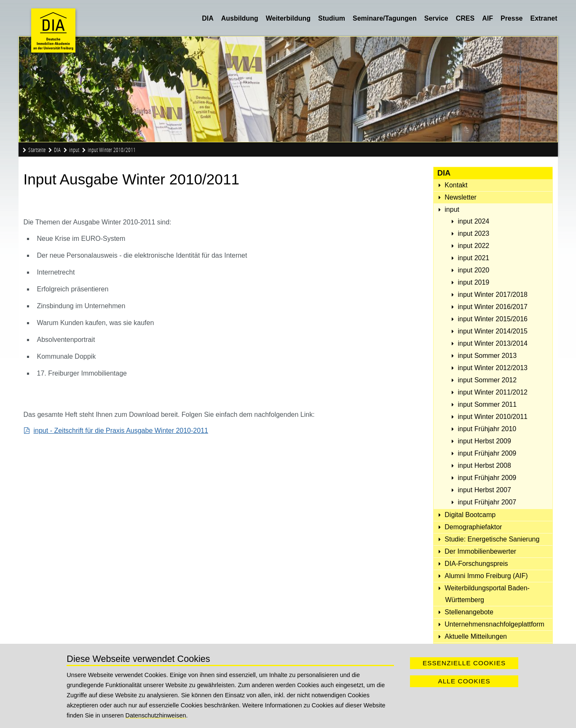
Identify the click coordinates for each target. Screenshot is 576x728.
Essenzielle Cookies (464, 663)
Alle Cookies (464, 681)
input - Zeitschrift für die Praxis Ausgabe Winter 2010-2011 (121, 431)
